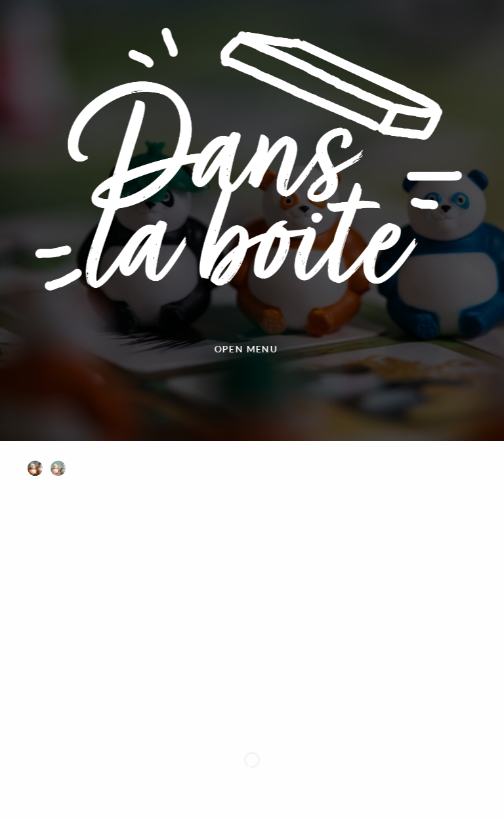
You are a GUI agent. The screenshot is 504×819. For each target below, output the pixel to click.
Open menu (222, 349)
